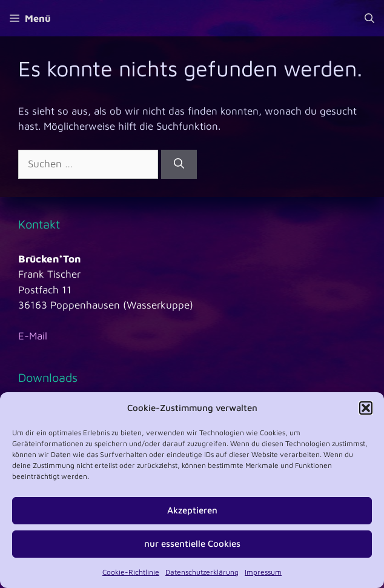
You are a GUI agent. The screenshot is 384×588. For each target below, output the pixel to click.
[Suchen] (179, 164)
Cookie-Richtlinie (131, 572)
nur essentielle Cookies (192, 543)
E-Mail (33, 336)
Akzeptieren (192, 510)
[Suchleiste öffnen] (369, 18)
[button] (366, 408)
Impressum (263, 572)
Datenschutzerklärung (202, 572)
